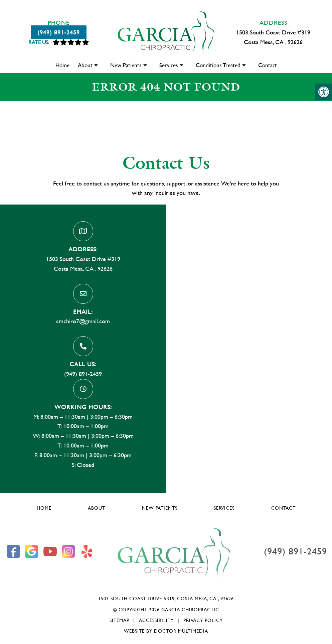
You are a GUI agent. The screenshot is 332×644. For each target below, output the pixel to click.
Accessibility (156, 620)
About (85, 65)
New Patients (126, 65)
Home (62, 65)
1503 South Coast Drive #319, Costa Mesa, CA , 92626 (166, 598)
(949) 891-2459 (59, 32)
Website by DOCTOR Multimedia (166, 631)
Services (169, 65)
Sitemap (119, 620)
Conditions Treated (218, 65)
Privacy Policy (203, 620)
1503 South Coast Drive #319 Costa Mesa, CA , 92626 (273, 37)
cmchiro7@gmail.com (83, 321)
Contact (268, 65)
